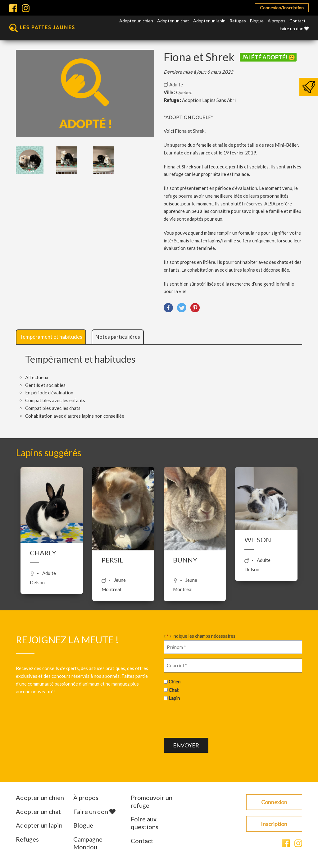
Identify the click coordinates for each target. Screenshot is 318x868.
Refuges (238, 21)
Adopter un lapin (209, 21)
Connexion (274, 802)
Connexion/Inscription (282, 8)
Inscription (274, 824)
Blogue (257, 21)
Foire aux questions (145, 823)
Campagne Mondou (88, 843)
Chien (175, 682)
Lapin (174, 698)
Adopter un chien (136, 21)
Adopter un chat (173, 21)
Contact (298, 21)
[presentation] (211, 719)
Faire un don (294, 28)
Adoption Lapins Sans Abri (209, 100)
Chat (174, 690)
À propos (277, 21)
